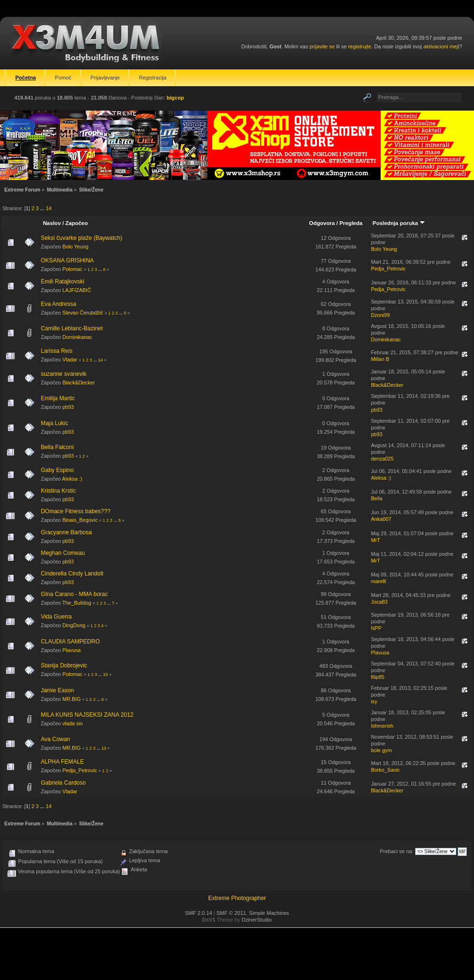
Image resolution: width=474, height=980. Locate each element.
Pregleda (351, 223)
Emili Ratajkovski (62, 282)
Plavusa (71, 650)
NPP (376, 628)
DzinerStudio (257, 920)
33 (105, 675)
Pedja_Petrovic (389, 269)
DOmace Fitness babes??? (75, 511)
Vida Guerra (56, 617)
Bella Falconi (57, 447)
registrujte (360, 46)
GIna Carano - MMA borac (74, 594)
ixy (374, 701)
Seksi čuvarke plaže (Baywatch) (81, 238)
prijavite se (322, 46)
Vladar (70, 360)
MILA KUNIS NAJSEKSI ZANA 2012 (87, 715)
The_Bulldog (77, 603)
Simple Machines (269, 913)
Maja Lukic (54, 423)
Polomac (72, 269)
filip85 (378, 677)
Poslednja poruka (399, 223)
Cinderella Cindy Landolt (72, 574)
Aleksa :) (72, 479)
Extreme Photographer (237, 898)
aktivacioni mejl (441, 46)
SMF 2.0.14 (198, 913)
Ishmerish (382, 726)
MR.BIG (71, 699)
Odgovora (322, 223)
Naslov (52, 223)
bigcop (175, 98)
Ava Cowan (55, 739)
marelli (379, 581)
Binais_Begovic (80, 520)
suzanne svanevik (63, 374)
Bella (377, 498)
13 (104, 748)
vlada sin (73, 723)
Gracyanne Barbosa (66, 532)
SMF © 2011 (231, 913)
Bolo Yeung (75, 247)
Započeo (77, 223)
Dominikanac (77, 337)
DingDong (74, 625)
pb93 (68, 407)
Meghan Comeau (63, 553)
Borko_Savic (386, 770)
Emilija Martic (58, 398)
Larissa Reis (56, 351)
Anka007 (381, 519)
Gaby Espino (57, 470)
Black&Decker (79, 383)
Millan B (380, 359)
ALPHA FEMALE (62, 762)
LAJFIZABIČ (77, 290)
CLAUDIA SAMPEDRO (70, 642)
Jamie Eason (57, 690)
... (43, 208)
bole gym (382, 750)
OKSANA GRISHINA (67, 260)
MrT (376, 540)
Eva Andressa (58, 304)
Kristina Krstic (58, 491)
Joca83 (379, 602)
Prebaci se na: (396, 851)
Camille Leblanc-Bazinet (72, 328)
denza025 (382, 459)
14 (49, 208)
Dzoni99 (381, 315)
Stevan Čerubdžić (83, 313)
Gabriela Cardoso (63, 783)
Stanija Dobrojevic (64, 665)
